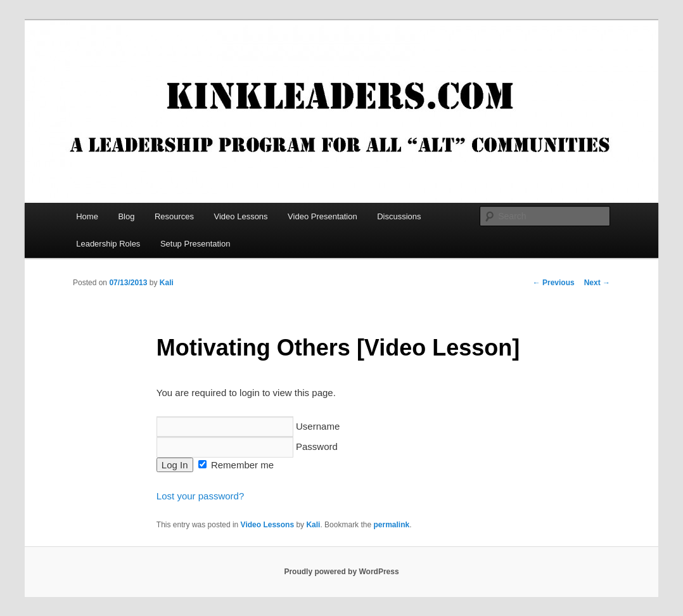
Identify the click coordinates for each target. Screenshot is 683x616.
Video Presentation (322, 216)
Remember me (236, 465)
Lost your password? (200, 496)
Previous (554, 283)
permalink (391, 525)
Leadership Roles (108, 244)
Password (247, 446)
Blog (126, 216)
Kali (167, 283)
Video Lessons (241, 216)
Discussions (399, 216)
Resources (174, 216)
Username (248, 426)
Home (87, 216)
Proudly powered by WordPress (341, 572)
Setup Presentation (195, 244)
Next (597, 283)
